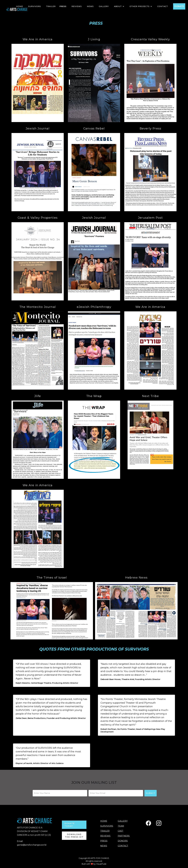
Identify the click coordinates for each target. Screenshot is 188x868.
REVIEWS (105, 836)
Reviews (77, 6)
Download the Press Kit (74, 836)
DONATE (179, 6)
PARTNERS (124, 836)
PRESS (63, 6)
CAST (121, 831)
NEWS (90, 6)
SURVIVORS (35, 6)
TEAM (121, 826)
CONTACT (123, 846)
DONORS (123, 841)
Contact (163, 6)
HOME (20, 6)
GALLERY (104, 6)
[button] (119, 6)
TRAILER (51, 6)
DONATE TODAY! (70, 825)
